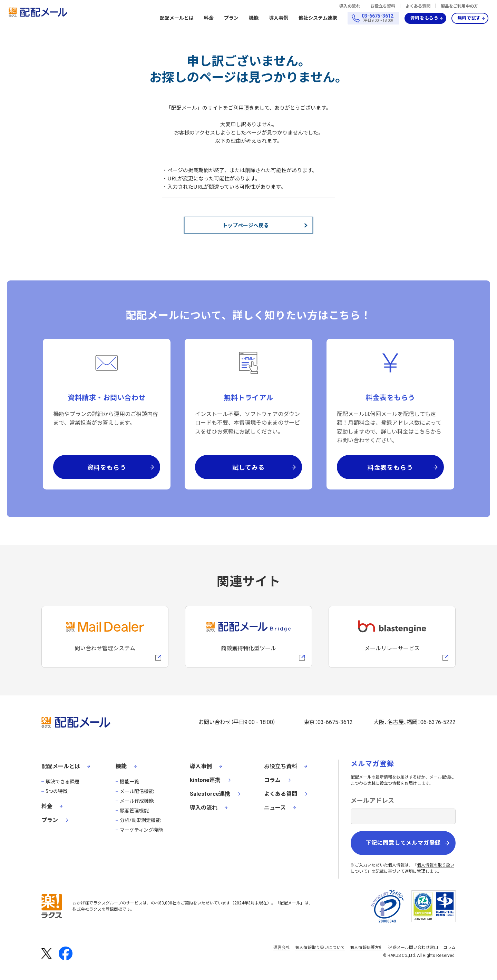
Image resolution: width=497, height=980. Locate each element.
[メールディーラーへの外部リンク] (105, 637)
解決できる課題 (62, 782)
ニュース (275, 808)
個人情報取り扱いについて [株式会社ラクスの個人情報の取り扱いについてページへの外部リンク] (320, 948)
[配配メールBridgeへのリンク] (248, 637)
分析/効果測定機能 (140, 820)
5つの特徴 (57, 791)
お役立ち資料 (383, 6)
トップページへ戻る (246, 225)
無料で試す (469, 18)
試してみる (248, 467)
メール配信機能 (137, 791)
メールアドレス (372, 800)
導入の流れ (350, 6)
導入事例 (279, 18)
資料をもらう (425, 18)
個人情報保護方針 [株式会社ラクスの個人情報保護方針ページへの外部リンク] (367, 948)
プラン (231, 18)
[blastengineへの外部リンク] (392, 637)
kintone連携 (205, 780)
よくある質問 (418, 6)
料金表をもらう (390, 467)
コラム (272, 780)
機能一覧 (129, 782)
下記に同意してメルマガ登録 (403, 843)
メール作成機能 (137, 801)
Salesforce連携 (210, 794)
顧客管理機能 (134, 811)
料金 (209, 18)
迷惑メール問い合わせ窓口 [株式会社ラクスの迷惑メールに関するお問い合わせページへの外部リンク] (413, 948)
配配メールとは (177, 18)
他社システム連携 (318, 18)
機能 (254, 18)
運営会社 (282, 948)
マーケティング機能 (141, 830)
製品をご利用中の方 (459, 6)
